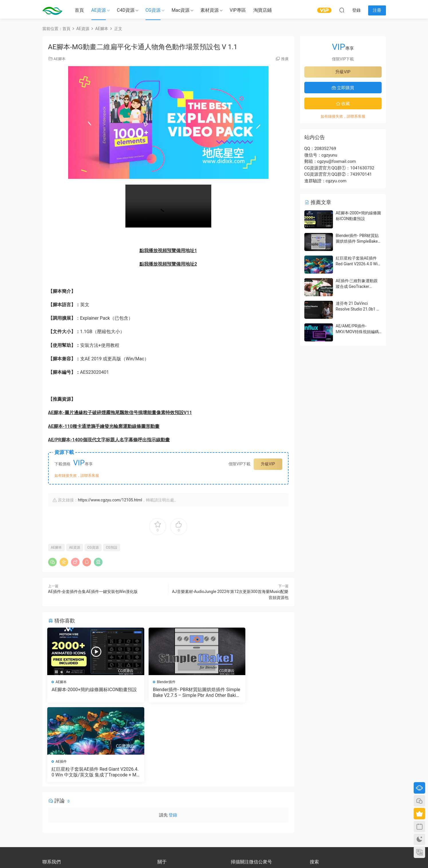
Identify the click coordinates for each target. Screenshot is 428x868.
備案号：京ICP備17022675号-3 (214, 854)
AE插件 (226, 682)
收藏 (343, 104)
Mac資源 (181, 10)
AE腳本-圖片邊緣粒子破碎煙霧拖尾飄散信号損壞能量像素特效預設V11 (120, 413)
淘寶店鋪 (263, 10)
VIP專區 (238, 10)
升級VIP (268, 464)
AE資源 (99, 10)
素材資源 (210, 10)
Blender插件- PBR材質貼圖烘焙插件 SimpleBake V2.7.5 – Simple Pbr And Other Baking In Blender (168, 693)
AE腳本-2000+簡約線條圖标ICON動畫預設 (86, 692)
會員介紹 (164, 797)
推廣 (285, 59)
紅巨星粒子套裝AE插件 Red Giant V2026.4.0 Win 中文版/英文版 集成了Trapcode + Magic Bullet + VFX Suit (250, 693)
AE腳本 (60, 59)
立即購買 (343, 88)
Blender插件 (148, 682)
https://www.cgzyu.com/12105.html (110, 500)
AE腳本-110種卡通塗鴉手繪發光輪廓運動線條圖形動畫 (104, 426)
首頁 (79, 10)
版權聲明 (164, 802)
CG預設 (112, 547)
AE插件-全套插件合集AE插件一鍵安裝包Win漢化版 (93, 592)
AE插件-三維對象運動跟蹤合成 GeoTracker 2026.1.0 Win (357, 286)
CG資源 (153, 10)
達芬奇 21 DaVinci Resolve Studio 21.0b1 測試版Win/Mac (358, 309)
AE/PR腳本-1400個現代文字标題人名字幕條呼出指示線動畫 (109, 440)
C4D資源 (126, 10)
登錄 (173, 737)
